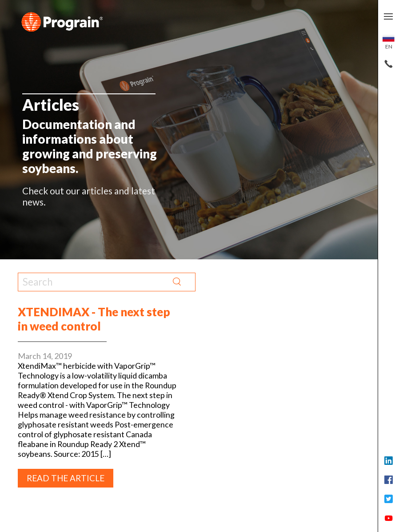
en (389, 42)
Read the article (66, 478)
